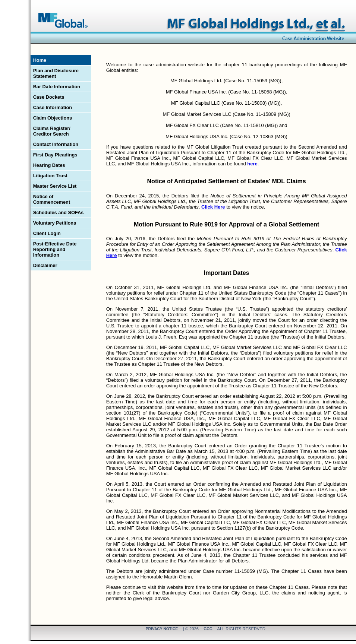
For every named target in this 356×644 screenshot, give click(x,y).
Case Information (53, 107)
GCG (208, 629)
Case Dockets (49, 97)
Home (40, 60)
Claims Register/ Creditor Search (52, 131)
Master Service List (55, 186)
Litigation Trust (50, 176)
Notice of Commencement (52, 199)
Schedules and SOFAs (59, 212)
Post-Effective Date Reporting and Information (55, 249)
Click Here (213, 207)
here (252, 164)
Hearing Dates (49, 165)
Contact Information (56, 144)
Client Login (47, 233)
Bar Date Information (57, 87)
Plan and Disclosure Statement (56, 73)
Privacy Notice (162, 629)
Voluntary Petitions (55, 223)
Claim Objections (53, 118)
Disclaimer (45, 265)
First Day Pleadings (55, 155)
